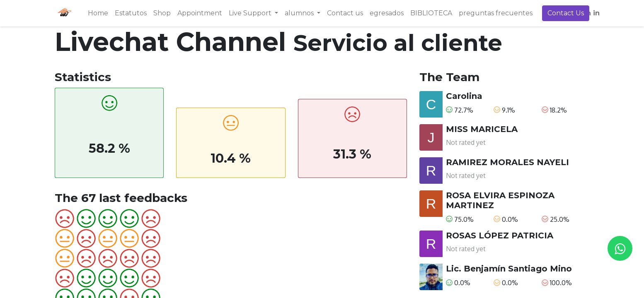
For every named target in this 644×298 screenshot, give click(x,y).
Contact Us (566, 13)
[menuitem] (98, 13)
